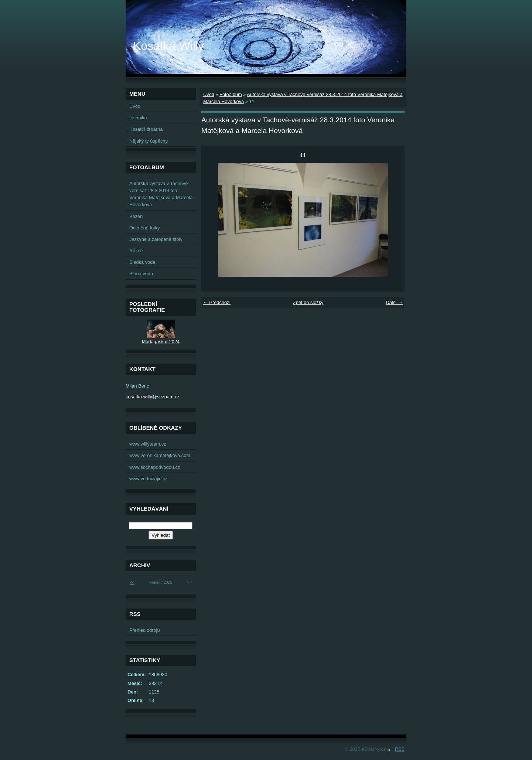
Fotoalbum (231, 94)
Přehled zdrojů (145, 630)
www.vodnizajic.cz (148, 479)
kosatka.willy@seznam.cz (153, 397)
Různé (136, 251)
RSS (400, 749)
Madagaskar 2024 (161, 342)
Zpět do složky (308, 302)
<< (132, 582)
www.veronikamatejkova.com (160, 455)
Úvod (209, 94)
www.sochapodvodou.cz (155, 467)
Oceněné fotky (145, 228)
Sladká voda (142, 262)
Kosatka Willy (168, 46)
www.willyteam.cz (148, 444)
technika (138, 118)
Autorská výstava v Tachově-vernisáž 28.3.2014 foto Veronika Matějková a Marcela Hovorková (161, 194)
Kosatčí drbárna (146, 129)
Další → (394, 302)
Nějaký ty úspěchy (149, 141)
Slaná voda (141, 274)
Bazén (136, 216)
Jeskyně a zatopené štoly (156, 239)
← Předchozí (217, 302)
